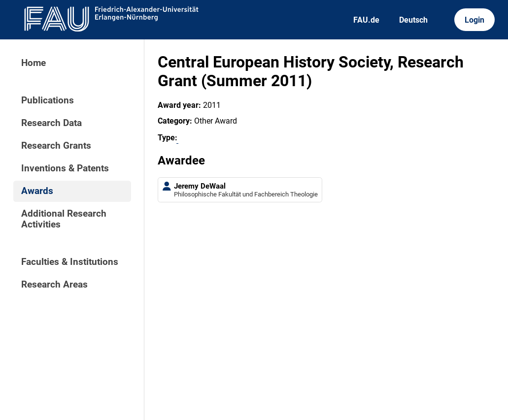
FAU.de (366, 20)
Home (34, 63)
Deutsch (413, 20)
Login (474, 20)
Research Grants (56, 146)
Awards (37, 191)
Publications (48, 100)
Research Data (51, 123)
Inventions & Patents (65, 168)
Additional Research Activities (64, 219)
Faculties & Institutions (70, 262)
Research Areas (54, 285)
